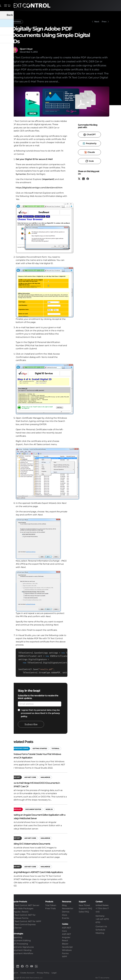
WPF (65, 957)
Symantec (21, 174)
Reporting (17, 937)
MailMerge (45, 777)
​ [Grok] (89, 161)
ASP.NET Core (30, 777)
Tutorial (17, 22)
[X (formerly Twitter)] (79, 179)
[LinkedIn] (83, 179)
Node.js (49, 809)
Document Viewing (22, 950)
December (25, 52)
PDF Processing (20, 944)
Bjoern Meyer (26, 49)
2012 (35, 52)
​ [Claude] (89, 152)
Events (66, 918)
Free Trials (51, 908)
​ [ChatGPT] (89, 135)
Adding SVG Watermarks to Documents (31, 844)
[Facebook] (88, 179)
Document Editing (21, 941)
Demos (66, 912)
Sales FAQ (84, 912)
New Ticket (84, 905)
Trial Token (51, 905)
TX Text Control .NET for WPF (26, 921)
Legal (54, 973)
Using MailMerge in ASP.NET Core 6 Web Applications (37, 872)
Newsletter (68, 908)
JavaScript (67, 947)
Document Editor (33, 809)
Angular (17, 809)
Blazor (65, 944)
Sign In (15, 973)
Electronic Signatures (23, 947)
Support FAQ (85, 908)
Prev (104, 22)
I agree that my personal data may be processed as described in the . (40, 713)
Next (97, 22)
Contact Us (101, 926)
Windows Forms (21, 748)
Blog (64, 905)
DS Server (17, 928)
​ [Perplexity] (89, 143)
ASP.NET (17, 777)
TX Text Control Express (24, 924)
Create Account (27, 973)
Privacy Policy (43, 973)
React (65, 941)
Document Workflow (22, 953)
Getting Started (40, 748)
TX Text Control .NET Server (26, 905)
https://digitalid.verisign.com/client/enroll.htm (39, 188)
